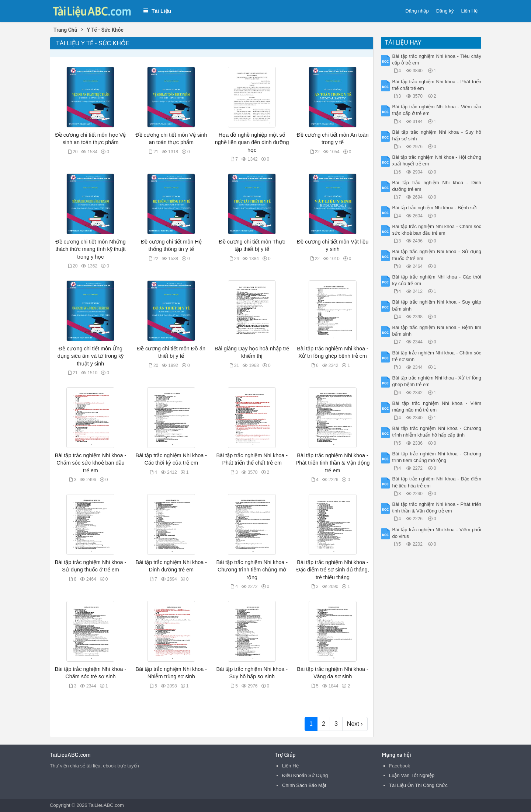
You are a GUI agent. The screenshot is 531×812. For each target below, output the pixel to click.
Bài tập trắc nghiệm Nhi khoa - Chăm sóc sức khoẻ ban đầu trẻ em (91, 463)
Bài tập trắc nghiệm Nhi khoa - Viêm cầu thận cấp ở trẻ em (437, 110)
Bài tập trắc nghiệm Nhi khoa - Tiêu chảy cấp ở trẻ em (437, 59)
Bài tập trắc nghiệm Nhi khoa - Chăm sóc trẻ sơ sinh (437, 356)
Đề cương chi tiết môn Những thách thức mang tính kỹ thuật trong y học (91, 249)
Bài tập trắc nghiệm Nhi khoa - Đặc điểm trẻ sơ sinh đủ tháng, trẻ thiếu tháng (332, 570)
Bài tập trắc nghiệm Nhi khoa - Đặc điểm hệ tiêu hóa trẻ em (437, 482)
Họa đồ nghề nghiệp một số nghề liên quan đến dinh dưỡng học (252, 142)
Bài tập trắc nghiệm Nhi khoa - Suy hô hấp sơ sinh (437, 135)
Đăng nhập (417, 11)
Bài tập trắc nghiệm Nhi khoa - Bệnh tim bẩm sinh (437, 331)
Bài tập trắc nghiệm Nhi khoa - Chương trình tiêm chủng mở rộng (252, 570)
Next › (355, 724)
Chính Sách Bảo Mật (304, 785)
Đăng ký (445, 11)
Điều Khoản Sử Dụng (305, 775)
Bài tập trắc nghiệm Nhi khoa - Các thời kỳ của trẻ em (437, 280)
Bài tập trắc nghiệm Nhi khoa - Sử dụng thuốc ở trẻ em (437, 255)
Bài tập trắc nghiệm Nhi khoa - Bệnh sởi (435, 208)
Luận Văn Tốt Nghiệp (412, 775)
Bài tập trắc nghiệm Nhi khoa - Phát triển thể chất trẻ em (437, 85)
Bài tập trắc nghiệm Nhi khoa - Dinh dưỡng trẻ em (437, 186)
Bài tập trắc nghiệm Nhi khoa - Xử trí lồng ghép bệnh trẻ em (437, 381)
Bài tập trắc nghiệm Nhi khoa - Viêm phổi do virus (437, 533)
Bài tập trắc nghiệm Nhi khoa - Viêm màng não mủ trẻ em (437, 407)
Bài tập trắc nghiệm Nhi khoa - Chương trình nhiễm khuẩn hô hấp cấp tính (437, 432)
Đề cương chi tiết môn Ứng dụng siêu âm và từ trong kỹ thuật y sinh (91, 356)
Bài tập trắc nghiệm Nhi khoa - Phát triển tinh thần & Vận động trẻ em (333, 463)
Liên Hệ (469, 11)
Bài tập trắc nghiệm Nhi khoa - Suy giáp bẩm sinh (437, 305)
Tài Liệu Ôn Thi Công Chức (418, 785)
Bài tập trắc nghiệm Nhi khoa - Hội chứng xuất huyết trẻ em (437, 160)
